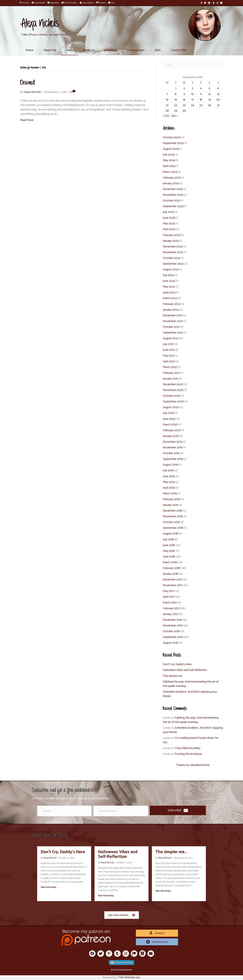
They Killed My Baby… (188, 748)
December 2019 (173, 442)
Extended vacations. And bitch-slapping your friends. (190, 694)
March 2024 (170, 172)
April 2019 (169, 488)
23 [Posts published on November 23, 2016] (184, 105)
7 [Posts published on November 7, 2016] (167, 94)
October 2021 (171, 327)
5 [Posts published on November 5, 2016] (209, 88)
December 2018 (173, 511)
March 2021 (170, 367)
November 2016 (173, 626)
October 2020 (172, 396)
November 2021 (173, 321)
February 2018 (171, 568)
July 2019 (168, 470)
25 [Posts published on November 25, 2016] (201, 105)
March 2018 (170, 562)
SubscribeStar (87, 3)
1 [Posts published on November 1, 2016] (176, 88)
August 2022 (171, 270)
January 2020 (171, 436)
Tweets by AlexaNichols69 (193, 765)
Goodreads (53, 3)
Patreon (101, 3)
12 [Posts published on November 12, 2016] (209, 94)
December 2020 (173, 384)
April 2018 (169, 557)
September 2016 (173, 637)
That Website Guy (129, 977)
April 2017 (169, 597)
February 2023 (172, 235)
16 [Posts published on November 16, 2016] (184, 100)
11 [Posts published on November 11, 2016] (201, 94)
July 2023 (168, 212)
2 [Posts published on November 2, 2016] (184, 88)
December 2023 (173, 189)
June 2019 (169, 476)
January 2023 (171, 241)
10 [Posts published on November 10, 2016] (193, 94)
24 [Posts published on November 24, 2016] (193, 105)
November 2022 (173, 252)
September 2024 (173, 143)
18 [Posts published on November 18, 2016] (201, 100)
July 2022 (169, 275)
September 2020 (173, 402)
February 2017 (171, 608)
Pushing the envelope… (189, 754)
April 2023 (169, 229)
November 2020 (173, 390)
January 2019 (171, 505)
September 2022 (173, 264)
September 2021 (173, 333)
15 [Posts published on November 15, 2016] (176, 100)
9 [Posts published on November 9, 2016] (184, 94)
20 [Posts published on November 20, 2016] (218, 100)
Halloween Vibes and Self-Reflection (185, 670)
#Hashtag (111, 50)
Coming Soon (136, 50)
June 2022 (169, 281)
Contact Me (178, 50)
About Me (50, 50)
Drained (28, 83)
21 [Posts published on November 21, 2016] (167, 105)
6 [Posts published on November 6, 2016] (218, 88)
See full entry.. (49, 887)
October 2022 (172, 258)
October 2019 (171, 453)
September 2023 (173, 206)
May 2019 (169, 482)
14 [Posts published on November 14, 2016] (167, 100)
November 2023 (173, 195)
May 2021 (169, 356)
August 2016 (171, 643)
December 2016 (173, 620)
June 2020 (169, 419)
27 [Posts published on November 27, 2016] (218, 105)
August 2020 (171, 407)
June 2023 (169, 218)
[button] (178, 810)
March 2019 (170, 494)
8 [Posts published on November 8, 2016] (176, 94)
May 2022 (169, 287)
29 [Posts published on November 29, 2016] (176, 111)
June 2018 (169, 545)
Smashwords (38, 3)
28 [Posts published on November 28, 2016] (167, 111)
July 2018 (168, 540)
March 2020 (170, 425)
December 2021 (172, 315)
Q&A (158, 50)
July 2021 (168, 344)
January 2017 (170, 614)
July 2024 (169, 155)
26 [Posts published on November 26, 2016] (210, 105)
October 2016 (171, 631)
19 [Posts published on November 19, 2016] (210, 100)
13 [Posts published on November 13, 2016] (218, 94)
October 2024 (172, 137)
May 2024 (169, 160)
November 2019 (173, 448)
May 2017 (168, 591)
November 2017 (173, 585)
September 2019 (173, 459)
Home (29, 50)
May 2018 (169, 551)
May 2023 (169, 224)
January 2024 (171, 183)
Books (87, 50)
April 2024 (169, 166)
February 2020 (172, 430)
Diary (70, 50)
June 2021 (169, 350)
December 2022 (173, 247)
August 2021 (170, 338)
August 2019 (171, 465)
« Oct (166, 116)
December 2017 (172, 580)
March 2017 (170, 603)
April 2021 (169, 361)
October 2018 (171, 522)
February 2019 (171, 499)
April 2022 (169, 293)
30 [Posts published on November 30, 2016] (184, 111)
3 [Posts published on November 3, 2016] (193, 88)
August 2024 (171, 149)
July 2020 (169, 413)
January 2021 (170, 379)
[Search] (193, 65)
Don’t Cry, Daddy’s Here (177, 664)
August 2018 (171, 534)
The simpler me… (173, 676)
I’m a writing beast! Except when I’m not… (191, 740)
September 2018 (173, 528)
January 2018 (171, 574)
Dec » (175, 116)
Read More (27, 120)
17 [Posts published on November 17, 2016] (193, 100)
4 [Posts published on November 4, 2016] (201, 88)
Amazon (24, 3)
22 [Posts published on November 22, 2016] (176, 105)
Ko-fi (112, 3)
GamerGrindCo (69, 3)
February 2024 (172, 178)
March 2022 (170, 298)
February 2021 (171, 373)
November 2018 (173, 516)
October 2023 (171, 201)
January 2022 (171, 310)
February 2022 (172, 304)
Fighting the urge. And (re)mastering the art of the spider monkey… (191, 684)
